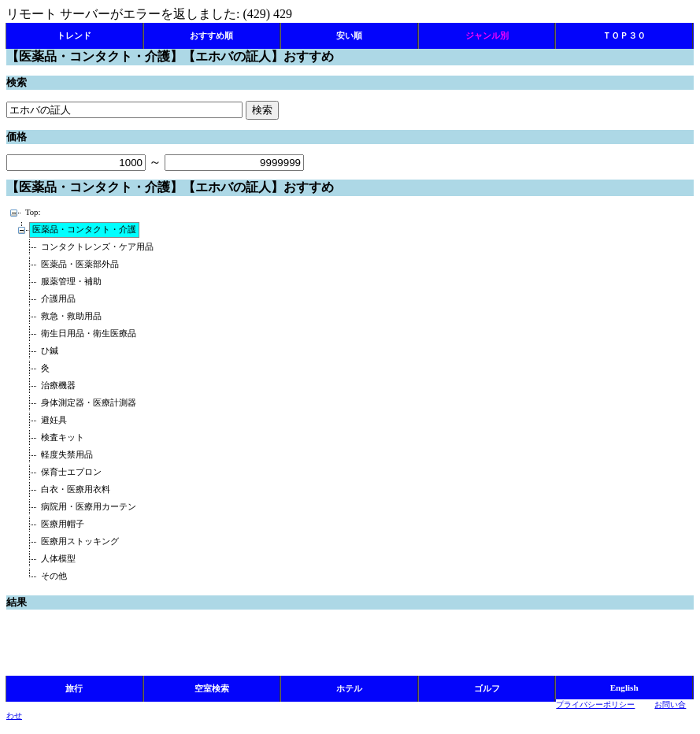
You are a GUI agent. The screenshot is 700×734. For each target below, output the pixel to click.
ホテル (349, 688)
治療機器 (58, 386)
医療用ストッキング (80, 541)
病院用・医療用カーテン (89, 507)
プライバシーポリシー (595, 704)
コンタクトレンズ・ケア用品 (97, 247)
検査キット (63, 437)
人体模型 (58, 559)
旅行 (74, 688)
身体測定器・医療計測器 (89, 403)
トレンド (74, 35)
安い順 (349, 35)
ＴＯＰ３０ (624, 35)
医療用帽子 (63, 524)
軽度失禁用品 (67, 455)
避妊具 (54, 420)
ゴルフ (487, 688)
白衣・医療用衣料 (76, 489)
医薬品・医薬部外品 (80, 264)
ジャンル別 (487, 35)
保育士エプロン (71, 472)
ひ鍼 (50, 351)
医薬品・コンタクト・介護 (84, 230)
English (624, 688)
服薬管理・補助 (71, 282)
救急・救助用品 (71, 316)
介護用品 (58, 299)
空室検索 (212, 688)
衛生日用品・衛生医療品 (89, 334)
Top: (33, 212)
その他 (54, 576)
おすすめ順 (211, 35)
